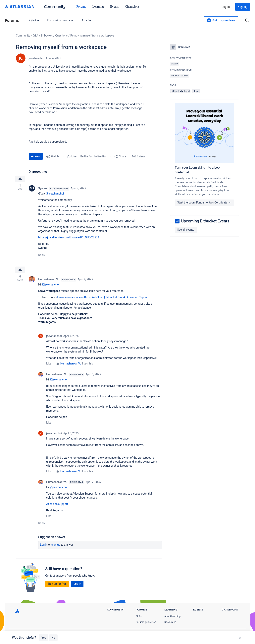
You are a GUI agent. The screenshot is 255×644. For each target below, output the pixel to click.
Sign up (243, 7)
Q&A (34, 20)
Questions (61, 36)
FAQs (139, 616)
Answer (36, 156)
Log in (226, 7)
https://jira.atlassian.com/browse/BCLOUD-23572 (69, 237)
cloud (196, 91)
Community (55, 6)
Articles (86, 20)
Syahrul (43, 188)
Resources (170, 622)
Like (49, 363)
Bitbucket (47, 36)
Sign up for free (57, 584)
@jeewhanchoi (55, 194)
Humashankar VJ (49, 279)
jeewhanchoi (36, 58)
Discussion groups (60, 20)
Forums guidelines (146, 622)
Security (236, 634)
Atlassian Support (57, 504)
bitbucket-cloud (180, 91)
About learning (172, 616)
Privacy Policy (202, 634)
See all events (186, 230)
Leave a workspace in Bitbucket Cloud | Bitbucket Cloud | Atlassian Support (103, 297)
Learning (98, 6)
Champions (132, 6)
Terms (221, 634)
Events (114, 6)
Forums (81, 6)
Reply (42, 255)
